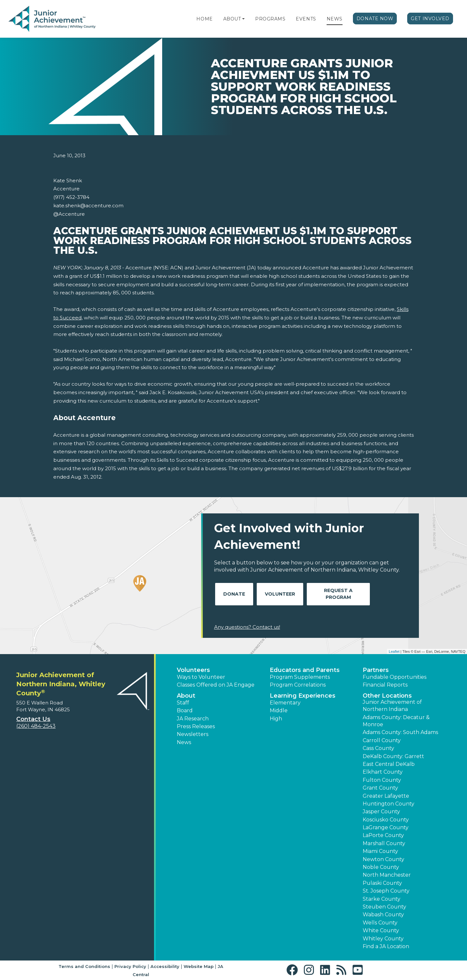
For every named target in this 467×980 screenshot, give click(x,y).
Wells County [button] (380, 923)
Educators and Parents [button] (305, 670)
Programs (270, 19)
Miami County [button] (380, 851)
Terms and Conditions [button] (84, 966)
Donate (234, 594)
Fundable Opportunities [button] (395, 677)
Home (204, 19)
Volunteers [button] (193, 670)
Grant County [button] (380, 788)
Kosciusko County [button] (386, 820)
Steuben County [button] (384, 907)
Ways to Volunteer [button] (201, 677)
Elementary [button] (285, 703)
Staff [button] (183, 703)
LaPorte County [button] (383, 835)
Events (306, 19)
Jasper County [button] (381, 812)
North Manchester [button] (387, 875)
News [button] (184, 742)
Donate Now (375, 19)
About (232, 19)
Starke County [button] (382, 899)
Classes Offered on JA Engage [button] (216, 685)
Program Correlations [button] (298, 685)
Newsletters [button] (193, 734)
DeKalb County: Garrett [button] (393, 756)
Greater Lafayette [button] (386, 796)
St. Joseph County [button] (386, 891)
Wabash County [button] (383, 915)
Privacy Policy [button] (130, 966)
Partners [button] (376, 670)
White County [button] (381, 930)
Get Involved (430, 19)
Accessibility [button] (165, 966)
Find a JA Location (386, 946)
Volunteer (280, 594)
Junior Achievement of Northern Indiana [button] (392, 706)
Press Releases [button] (196, 726)
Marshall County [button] (384, 843)
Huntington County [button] (389, 804)
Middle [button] (279, 710)
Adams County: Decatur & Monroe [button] (396, 721)
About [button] (186, 696)
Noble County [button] (381, 867)
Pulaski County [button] (382, 883)
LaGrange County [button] (386, 827)
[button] (243, 19)
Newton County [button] (383, 859)
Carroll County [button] (382, 740)
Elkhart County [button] (383, 772)
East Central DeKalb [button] (389, 764)
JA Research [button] (193, 719)
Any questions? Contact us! (247, 627)
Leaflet (394, 651)
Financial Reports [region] (385, 685)
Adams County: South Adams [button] (400, 732)
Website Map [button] (199, 966)
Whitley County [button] (383, 939)
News (335, 19)
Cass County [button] (378, 748)
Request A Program (338, 594)
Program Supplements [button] (300, 677)
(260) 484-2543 (36, 726)
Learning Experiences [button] (303, 696)
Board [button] (185, 710)
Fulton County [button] (382, 780)
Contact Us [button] (33, 719)
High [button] (276, 719)
